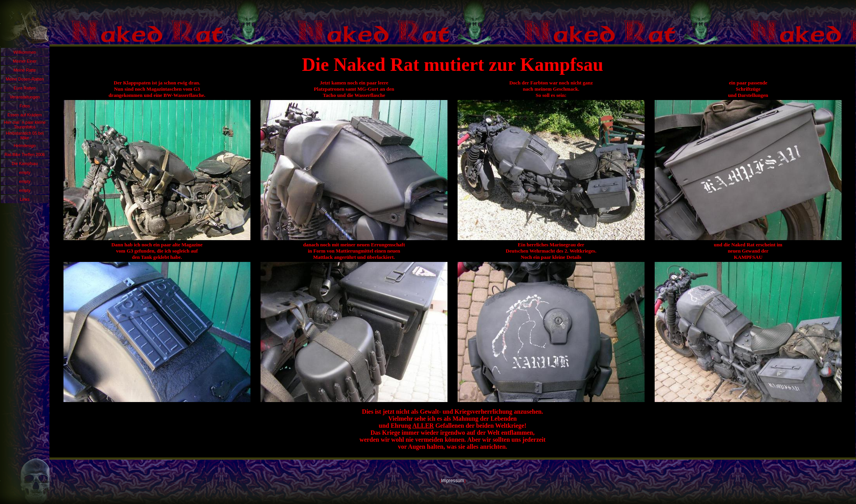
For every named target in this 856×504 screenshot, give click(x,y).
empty (25, 172)
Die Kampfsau (25, 163)
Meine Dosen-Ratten (25, 79)
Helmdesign (25, 146)
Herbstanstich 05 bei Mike (25, 135)
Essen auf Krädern (25, 115)
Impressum (452, 481)
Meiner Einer (25, 61)
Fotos (25, 106)
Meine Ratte (25, 70)
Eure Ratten (25, 88)
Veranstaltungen (25, 97)
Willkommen (25, 52)
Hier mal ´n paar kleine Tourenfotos (25, 125)
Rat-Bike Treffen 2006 (25, 155)
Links (25, 199)
